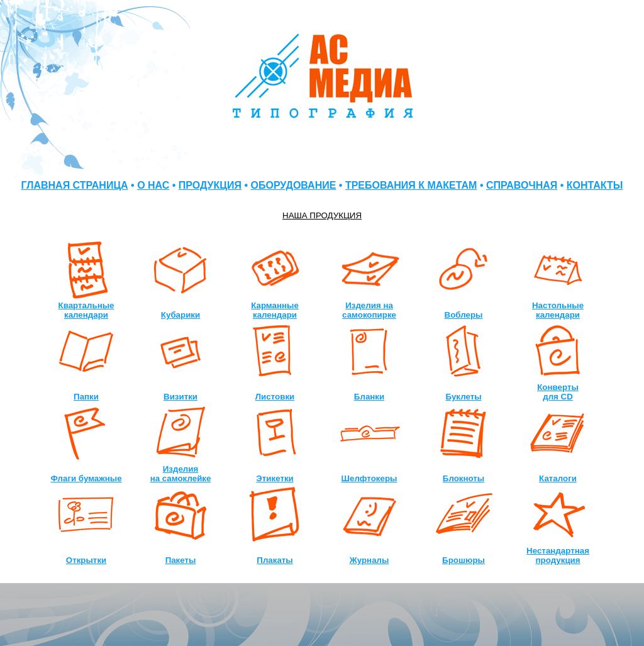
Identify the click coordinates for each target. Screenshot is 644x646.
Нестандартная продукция (558, 555)
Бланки (369, 397)
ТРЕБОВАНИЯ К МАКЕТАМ (411, 185)
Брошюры (464, 560)
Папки (86, 397)
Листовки (275, 397)
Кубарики (180, 315)
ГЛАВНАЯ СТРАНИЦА (75, 185)
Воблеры (464, 315)
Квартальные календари (86, 310)
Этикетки (275, 478)
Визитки (180, 397)
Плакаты (275, 560)
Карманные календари (275, 310)
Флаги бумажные (86, 478)
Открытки (86, 560)
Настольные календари (558, 310)
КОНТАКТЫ (595, 185)
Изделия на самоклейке (181, 474)
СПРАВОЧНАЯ (522, 185)
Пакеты (181, 560)
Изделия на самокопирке (369, 310)
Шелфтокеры (369, 478)
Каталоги (558, 478)
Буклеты (463, 397)
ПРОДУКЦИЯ (210, 185)
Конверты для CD (558, 392)
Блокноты (464, 478)
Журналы (369, 560)
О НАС (153, 185)
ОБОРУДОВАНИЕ (294, 185)
